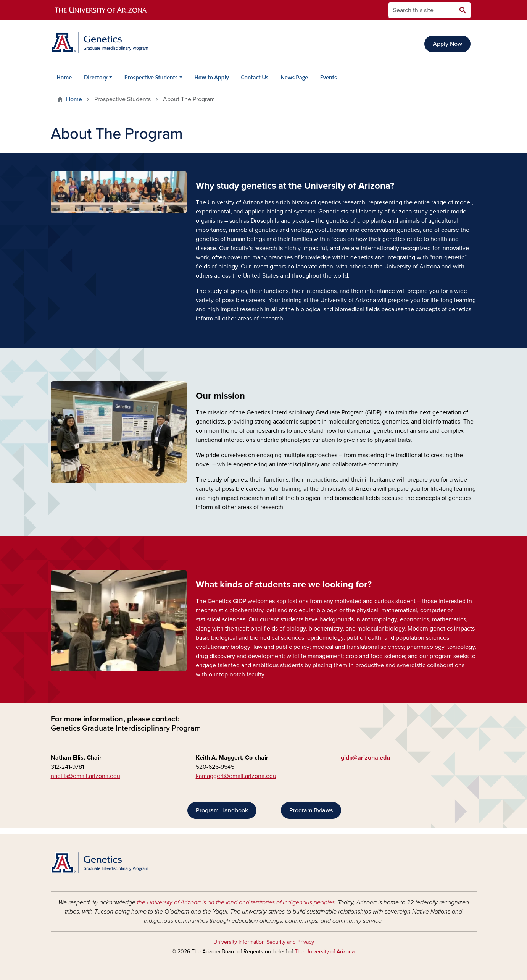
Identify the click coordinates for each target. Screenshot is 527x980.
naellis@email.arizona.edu (85, 776)
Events (328, 77)
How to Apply (212, 77)
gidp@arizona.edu (365, 758)
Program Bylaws (311, 810)
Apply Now (447, 44)
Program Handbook (222, 810)
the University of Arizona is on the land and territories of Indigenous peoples (236, 902)
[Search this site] (422, 10)
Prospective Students (151, 77)
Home (64, 77)
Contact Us (255, 77)
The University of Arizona (325, 952)
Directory (96, 77)
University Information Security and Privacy (264, 942)
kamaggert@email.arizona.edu (236, 776)
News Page (294, 77)
